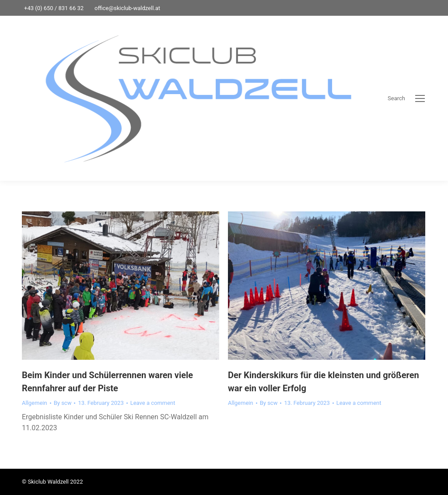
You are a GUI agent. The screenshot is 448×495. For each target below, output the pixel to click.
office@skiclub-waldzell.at (127, 8)
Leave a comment (153, 403)
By (63, 403)
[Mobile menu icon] (420, 98)
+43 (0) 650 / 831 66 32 (54, 8)
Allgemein (35, 403)
